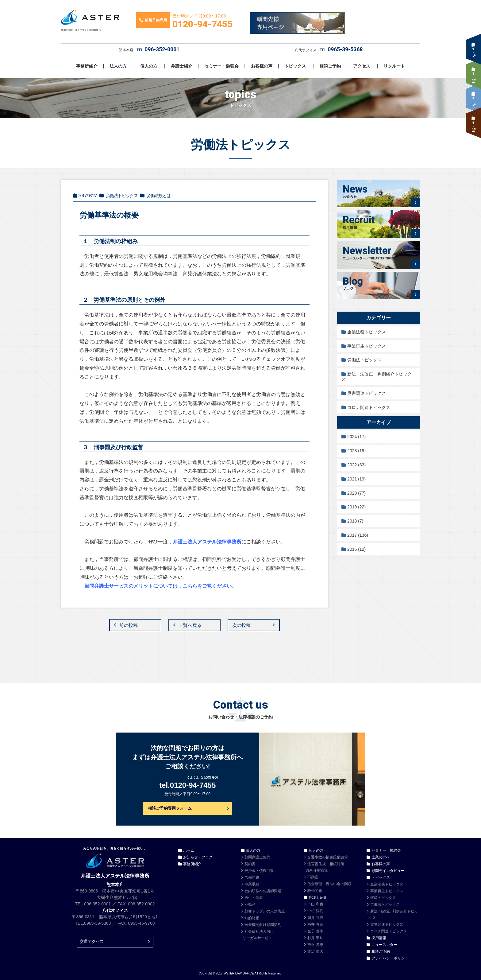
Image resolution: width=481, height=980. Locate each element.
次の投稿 (241, 625)
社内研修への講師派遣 (263, 891)
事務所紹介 (87, 66)
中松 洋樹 (315, 911)
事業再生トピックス (367, 346)
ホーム (189, 850)
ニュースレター (384, 945)
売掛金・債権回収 (259, 871)
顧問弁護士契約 (257, 857)
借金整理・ (329, 884)
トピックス (295, 66)
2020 (356, 493)
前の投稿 (129, 625)
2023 (356, 451)
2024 (356, 437)
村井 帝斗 (315, 938)
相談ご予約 (330, 66)
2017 (358, 535)
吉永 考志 (315, 945)
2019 (356, 507)
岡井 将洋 (315, 918)
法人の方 (118, 66)
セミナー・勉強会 (221, 66)
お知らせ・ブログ (198, 857)
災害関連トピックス (367, 393)
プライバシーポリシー (390, 958)
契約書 (250, 864)
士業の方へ (381, 857)
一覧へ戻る (190, 625)
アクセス (362, 66)
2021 (356, 479)
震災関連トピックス (387, 924)
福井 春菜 (315, 924)
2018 (355, 521)
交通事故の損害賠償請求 (328, 857)
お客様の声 (262, 66)
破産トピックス (383, 898)
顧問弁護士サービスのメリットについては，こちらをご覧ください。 (160, 586)
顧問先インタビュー (388, 871)
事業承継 (252, 884)
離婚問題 (315, 891)
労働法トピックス (364, 360)
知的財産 (252, 918)
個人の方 (149, 66)
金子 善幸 (315, 931)
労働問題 (252, 877)
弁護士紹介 (182, 66)
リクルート (394, 66)
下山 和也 (315, 904)
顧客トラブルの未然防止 (265, 911)
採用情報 (379, 938)
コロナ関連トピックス (369, 407)
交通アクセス (92, 941)
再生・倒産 (254, 898)
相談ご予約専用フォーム (170, 808)
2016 (356, 549)
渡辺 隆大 (315, 951)
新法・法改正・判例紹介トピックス (377, 377)
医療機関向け (263, 925)
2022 (356, 465)
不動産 (250, 904)
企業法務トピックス (367, 332)
